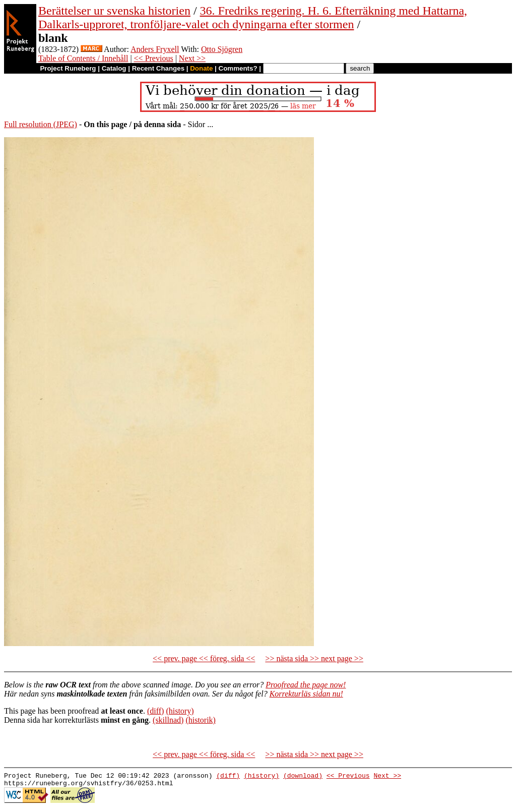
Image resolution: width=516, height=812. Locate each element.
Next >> (192, 58)
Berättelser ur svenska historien (114, 11)
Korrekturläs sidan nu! (306, 694)
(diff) (155, 711)
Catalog (114, 68)
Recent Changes (158, 68)
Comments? (238, 68)
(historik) (201, 720)
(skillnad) (168, 720)
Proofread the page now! (306, 685)
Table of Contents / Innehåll (83, 58)
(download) (303, 777)
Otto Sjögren (222, 49)
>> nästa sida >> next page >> (314, 658)
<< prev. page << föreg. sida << (204, 658)
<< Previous (154, 58)
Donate (201, 68)
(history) (180, 711)
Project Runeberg (68, 68)
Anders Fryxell (155, 49)
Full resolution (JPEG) (41, 124)
